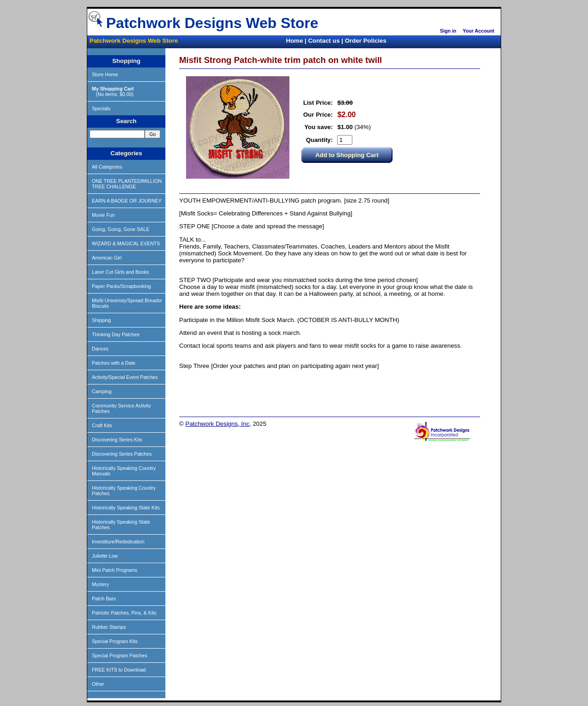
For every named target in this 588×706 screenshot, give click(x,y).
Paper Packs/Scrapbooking (122, 286)
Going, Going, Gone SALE (121, 229)
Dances (100, 349)
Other (98, 684)
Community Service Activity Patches (122, 408)
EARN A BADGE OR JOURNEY (127, 201)
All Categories (107, 167)
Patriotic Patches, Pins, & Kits (124, 613)
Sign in (448, 31)
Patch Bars (104, 599)
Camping (102, 391)
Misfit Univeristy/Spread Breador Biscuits (127, 303)
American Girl (107, 258)
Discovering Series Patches (122, 454)
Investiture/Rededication (118, 542)
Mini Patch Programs (115, 570)
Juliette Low (105, 556)
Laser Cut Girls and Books (120, 272)
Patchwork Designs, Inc (218, 424)
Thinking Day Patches (116, 334)
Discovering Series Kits (117, 440)
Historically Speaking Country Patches (124, 491)
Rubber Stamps (109, 627)
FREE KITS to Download (119, 670)
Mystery (100, 584)
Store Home (105, 74)
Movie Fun (103, 215)
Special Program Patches (119, 655)
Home (295, 41)
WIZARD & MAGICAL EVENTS (126, 243)
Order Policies (366, 41)
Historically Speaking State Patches (121, 525)
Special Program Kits (115, 641)
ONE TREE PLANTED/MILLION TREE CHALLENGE (127, 184)
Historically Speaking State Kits (126, 508)
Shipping (101, 320)
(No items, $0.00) (113, 91)
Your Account (478, 31)
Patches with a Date (114, 363)
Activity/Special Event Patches (125, 377)
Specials (101, 108)
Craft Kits (102, 425)
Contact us (324, 41)
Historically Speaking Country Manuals (124, 471)
